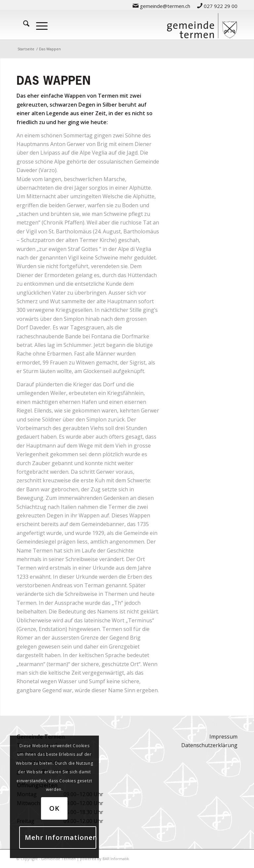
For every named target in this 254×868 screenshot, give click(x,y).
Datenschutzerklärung (209, 745)
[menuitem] (162, 6)
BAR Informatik (116, 859)
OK (54, 808)
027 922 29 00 (217, 6)
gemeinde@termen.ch (161, 6)
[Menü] (39, 24)
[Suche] (23, 24)
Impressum (223, 737)
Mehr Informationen (61, 837)
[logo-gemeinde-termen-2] (202, 24)
